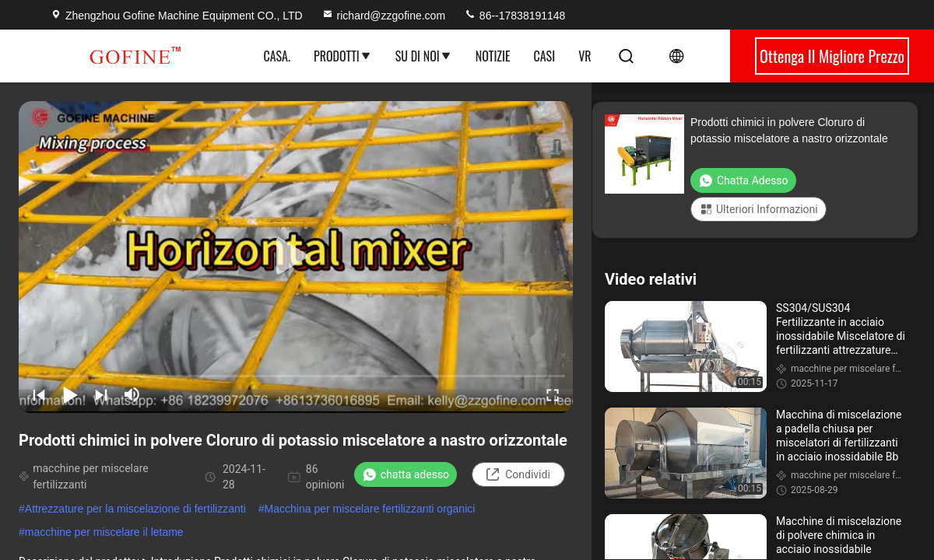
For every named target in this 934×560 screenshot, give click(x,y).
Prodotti (343, 56)
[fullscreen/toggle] (553, 394)
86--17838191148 (514, 16)
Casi (545, 56)
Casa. (276, 56)
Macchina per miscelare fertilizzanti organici (370, 509)
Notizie (493, 56)
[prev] (39, 394)
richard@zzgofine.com (384, 16)
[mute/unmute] (132, 394)
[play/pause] (70, 394)
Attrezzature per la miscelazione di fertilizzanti (135, 509)
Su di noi (424, 56)
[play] (296, 257)
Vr (585, 56)
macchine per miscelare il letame (104, 532)
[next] (101, 394)
